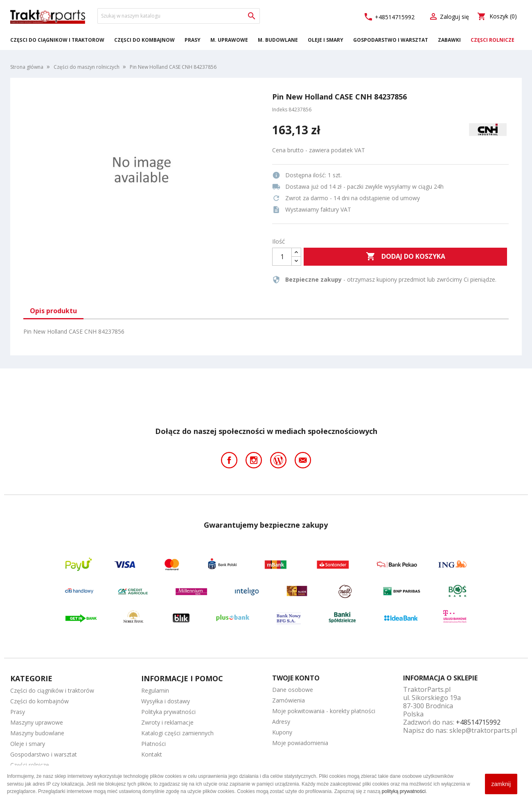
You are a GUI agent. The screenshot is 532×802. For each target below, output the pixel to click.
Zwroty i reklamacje (167, 722)
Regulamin (155, 690)
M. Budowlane (278, 40)
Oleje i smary (326, 40)
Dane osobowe (293, 690)
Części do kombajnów (144, 40)
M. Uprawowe (229, 40)
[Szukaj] (179, 16)
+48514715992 (389, 17)
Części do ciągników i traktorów (57, 40)
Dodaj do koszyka (406, 257)
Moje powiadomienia (300, 743)
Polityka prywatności (168, 712)
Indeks (280, 110)
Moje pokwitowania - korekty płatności (324, 711)
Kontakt (152, 754)
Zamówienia (289, 700)
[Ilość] (282, 257)
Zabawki (449, 40)
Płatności (153, 744)
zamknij (501, 784)
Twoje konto (296, 678)
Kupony (282, 732)
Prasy (193, 40)
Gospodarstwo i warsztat (391, 40)
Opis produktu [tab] (53, 311)
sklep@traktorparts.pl (483, 730)
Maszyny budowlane (37, 733)
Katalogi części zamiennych (177, 733)
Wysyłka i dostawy (166, 701)
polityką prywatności (404, 791)
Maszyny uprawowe (37, 722)
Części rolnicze (493, 40)
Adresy (281, 722)
